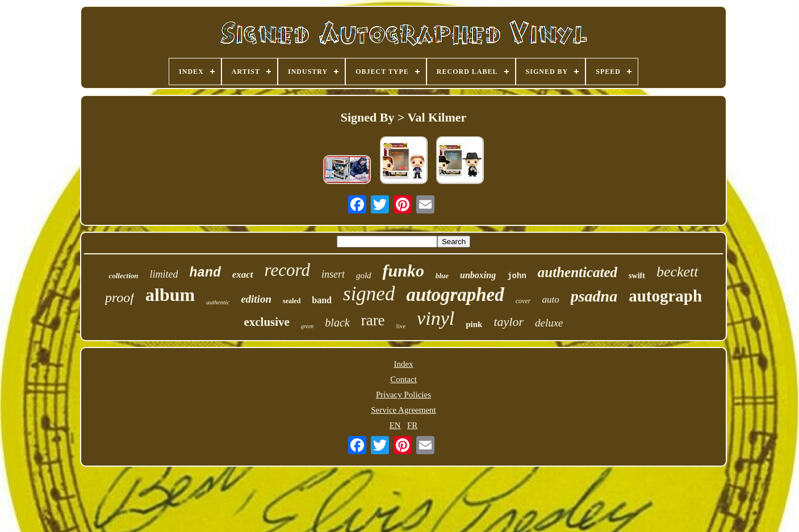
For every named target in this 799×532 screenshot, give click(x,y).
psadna (594, 296)
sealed (292, 301)
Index (403, 364)
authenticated (578, 272)
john (517, 276)
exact (243, 275)
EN (395, 425)
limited (164, 274)
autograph (665, 296)
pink (474, 324)
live (401, 326)
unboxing (478, 275)
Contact (403, 379)
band (322, 300)
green (307, 326)
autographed (455, 295)
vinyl (436, 318)
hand (205, 273)
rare (373, 320)
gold (364, 275)
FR (412, 425)
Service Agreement (403, 410)
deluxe (549, 323)
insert (333, 274)
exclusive (266, 322)
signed (369, 294)
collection (123, 276)
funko (403, 271)
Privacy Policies (403, 395)
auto (550, 299)
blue (442, 276)
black (337, 322)
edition (256, 299)
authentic (218, 302)
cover (523, 301)
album (170, 295)
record (287, 270)
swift (637, 276)
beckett (677, 272)
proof (120, 298)
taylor (509, 322)
